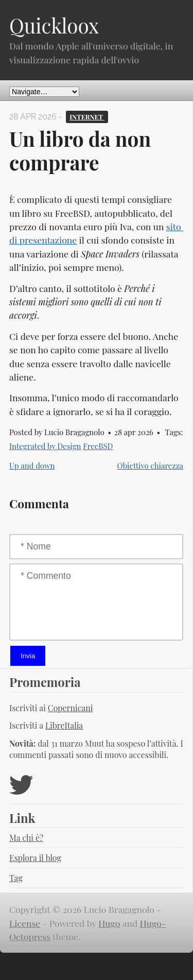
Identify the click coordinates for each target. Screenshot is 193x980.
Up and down (32, 466)
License (25, 923)
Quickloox (54, 25)
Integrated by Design (45, 446)
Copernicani (71, 708)
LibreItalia (64, 725)
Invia (28, 656)
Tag (16, 878)
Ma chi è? (26, 838)
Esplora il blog (35, 858)
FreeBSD (98, 446)
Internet (87, 117)
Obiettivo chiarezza (150, 466)
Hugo (109, 923)
